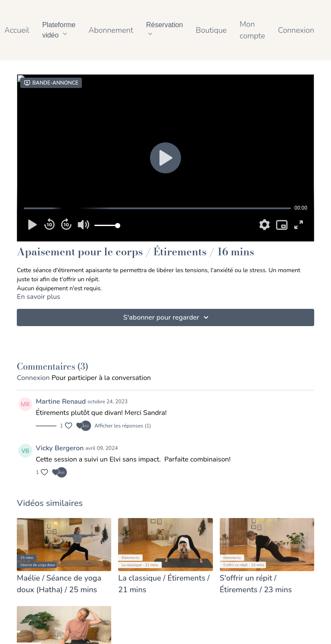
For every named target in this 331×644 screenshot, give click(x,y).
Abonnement (111, 30)
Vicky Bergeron (60, 448)
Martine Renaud (61, 402)
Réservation (164, 28)
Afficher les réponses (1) (123, 426)
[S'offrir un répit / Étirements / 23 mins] (267, 584)
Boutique (211, 30)
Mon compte (252, 30)
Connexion (296, 30)
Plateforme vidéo (59, 30)
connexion (33, 378)
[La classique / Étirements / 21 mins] (165, 584)
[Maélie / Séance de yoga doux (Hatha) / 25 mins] (64, 584)
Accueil (17, 30)
